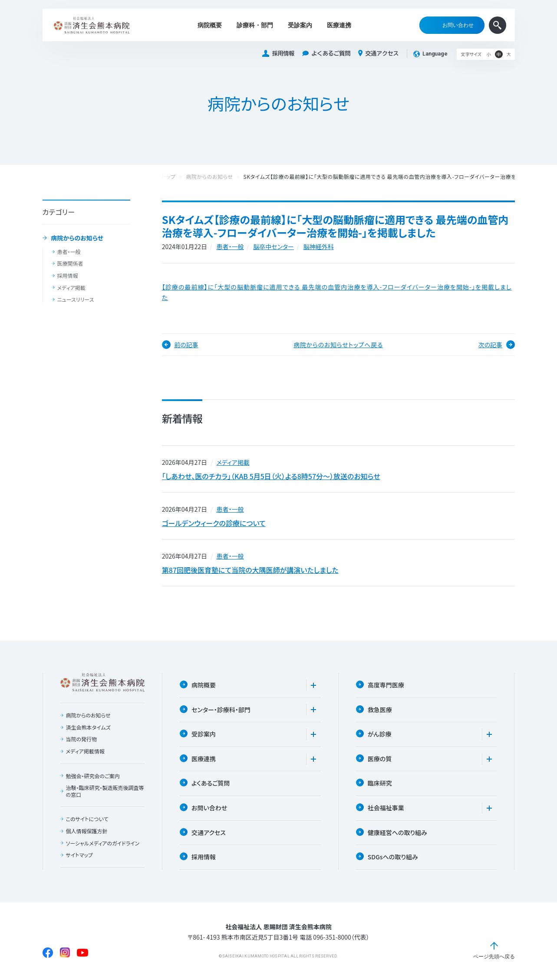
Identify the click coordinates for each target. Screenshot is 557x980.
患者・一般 (69, 252)
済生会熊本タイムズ (88, 727)
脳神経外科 (319, 247)
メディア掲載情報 (85, 751)
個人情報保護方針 (87, 831)
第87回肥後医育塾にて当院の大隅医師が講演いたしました (250, 570)
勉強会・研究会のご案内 (93, 776)
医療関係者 (70, 263)
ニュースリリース (76, 299)
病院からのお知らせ (77, 238)
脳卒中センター (274, 247)
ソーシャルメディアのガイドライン (103, 843)
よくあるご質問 (326, 54)
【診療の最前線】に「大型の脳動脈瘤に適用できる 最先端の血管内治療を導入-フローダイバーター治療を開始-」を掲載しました (337, 292)
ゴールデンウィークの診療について (214, 523)
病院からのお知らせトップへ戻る (338, 345)
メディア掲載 (71, 288)
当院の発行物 (82, 739)
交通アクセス (378, 53)
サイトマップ (79, 855)
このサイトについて (87, 819)
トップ (169, 177)
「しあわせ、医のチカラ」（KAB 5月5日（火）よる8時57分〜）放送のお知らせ (271, 476)
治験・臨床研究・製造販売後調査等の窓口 (105, 791)
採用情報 (278, 54)
